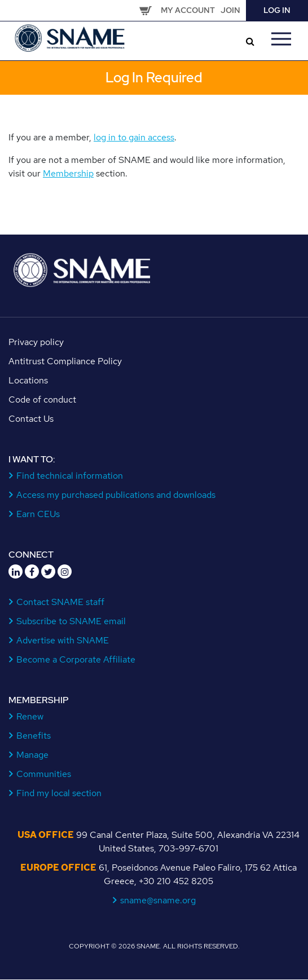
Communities (44, 774)
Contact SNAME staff (61, 602)
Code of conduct (42, 399)
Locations (28, 380)
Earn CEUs (38, 514)
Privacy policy (36, 342)
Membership (68, 173)
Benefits (34, 736)
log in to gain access (134, 137)
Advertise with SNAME (63, 640)
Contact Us (31, 419)
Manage (33, 755)
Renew (30, 716)
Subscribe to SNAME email (71, 621)
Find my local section (59, 793)
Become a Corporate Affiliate (76, 659)
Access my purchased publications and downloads (116, 495)
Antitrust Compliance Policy (65, 361)
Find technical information (70, 476)
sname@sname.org (158, 900)
